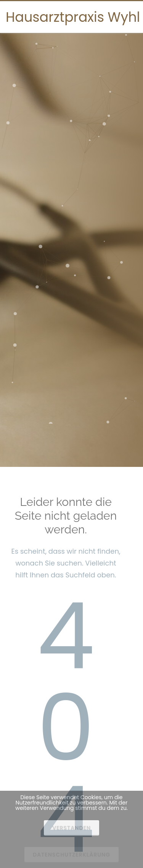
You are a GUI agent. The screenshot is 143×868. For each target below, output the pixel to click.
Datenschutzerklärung (71, 855)
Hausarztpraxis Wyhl (73, 17)
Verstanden (71, 828)
